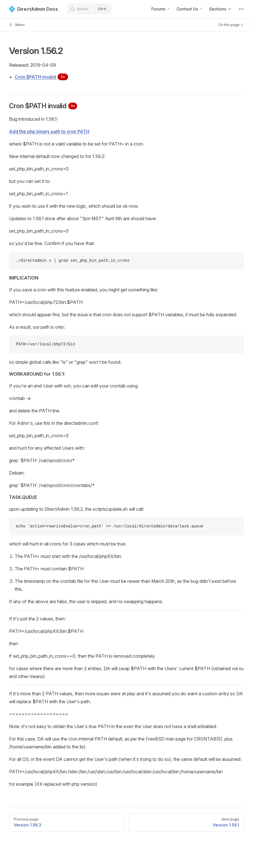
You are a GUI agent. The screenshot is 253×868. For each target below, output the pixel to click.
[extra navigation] (241, 9)
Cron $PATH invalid (41, 77)
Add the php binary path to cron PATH (49, 131)
